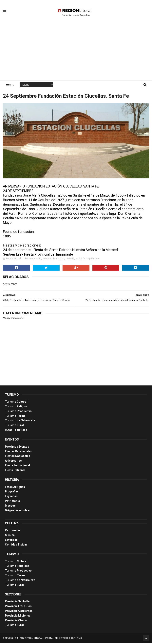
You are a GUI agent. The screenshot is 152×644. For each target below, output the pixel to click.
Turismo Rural (14, 426)
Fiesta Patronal (15, 471)
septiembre (93, 259)
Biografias (12, 492)
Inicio (10, 85)
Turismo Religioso (17, 407)
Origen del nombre (17, 511)
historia (70, 259)
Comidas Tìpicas (16, 545)
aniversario (35, 259)
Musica (10, 536)
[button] (5, 9)
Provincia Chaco (16, 621)
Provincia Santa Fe (17, 602)
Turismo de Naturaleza (20, 421)
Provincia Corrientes (19, 612)
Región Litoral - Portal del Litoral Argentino (53, 639)
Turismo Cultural (16, 402)
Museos (10, 506)
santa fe (80, 259)
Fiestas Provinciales (18, 452)
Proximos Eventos (17, 447)
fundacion (59, 259)
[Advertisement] (76, 51)
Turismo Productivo (18, 412)
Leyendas (11, 497)
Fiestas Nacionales (18, 457)
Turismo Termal (16, 417)
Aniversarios (13, 461)
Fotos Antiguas (15, 488)
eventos (47, 259)
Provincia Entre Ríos (18, 607)
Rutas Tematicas (16, 431)
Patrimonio (12, 502)
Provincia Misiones (18, 616)
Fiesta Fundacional (17, 466)
